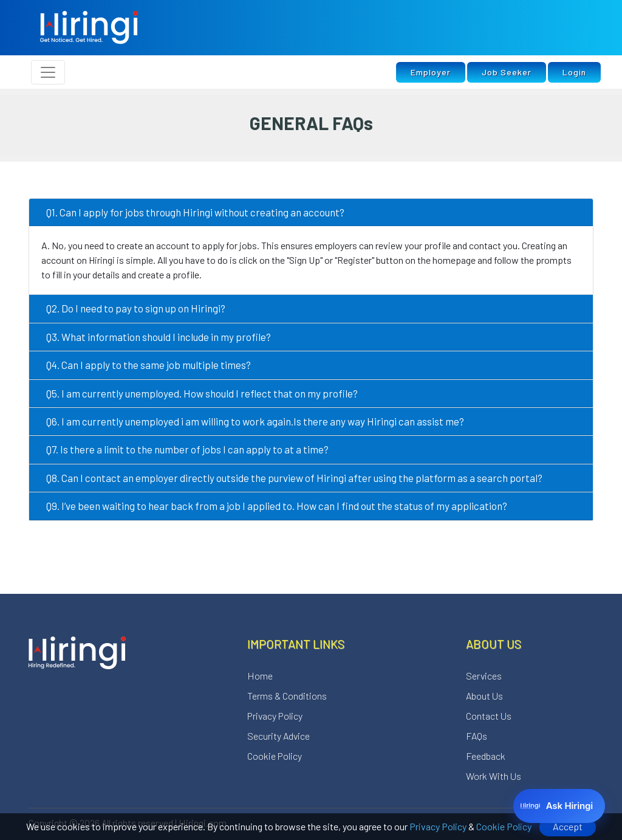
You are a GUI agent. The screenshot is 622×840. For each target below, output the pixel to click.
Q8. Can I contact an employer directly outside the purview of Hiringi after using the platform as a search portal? (294, 478)
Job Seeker (507, 72)
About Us (484, 696)
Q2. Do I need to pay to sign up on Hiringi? (136, 308)
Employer (431, 72)
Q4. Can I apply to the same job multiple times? (149, 365)
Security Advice (279, 736)
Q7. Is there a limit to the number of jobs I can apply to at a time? (187, 449)
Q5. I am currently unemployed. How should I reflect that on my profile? (202, 393)
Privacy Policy (438, 826)
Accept (568, 826)
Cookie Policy (504, 826)
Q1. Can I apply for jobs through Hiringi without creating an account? (195, 212)
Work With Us (494, 776)
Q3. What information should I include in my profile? (159, 337)
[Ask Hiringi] (559, 806)
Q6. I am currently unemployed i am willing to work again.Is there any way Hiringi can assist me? (255, 421)
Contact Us (489, 716)
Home (260, 676)
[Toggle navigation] (48, 72)
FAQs (477, 736)
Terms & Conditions (287, 696)
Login (574, 72)
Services (484, 676)
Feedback (486, 756)
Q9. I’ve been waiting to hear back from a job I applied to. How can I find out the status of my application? (277, 506)
